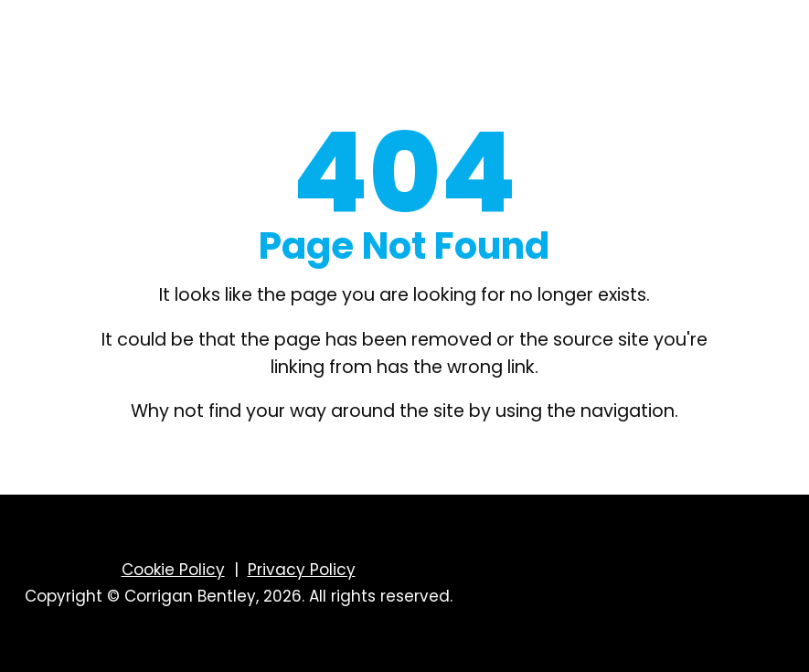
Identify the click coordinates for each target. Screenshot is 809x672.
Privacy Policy (302, 570)
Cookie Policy (173, 570)
